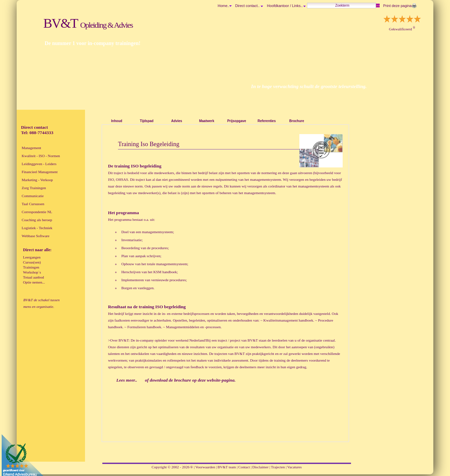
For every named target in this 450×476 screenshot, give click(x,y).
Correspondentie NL (37, 212)
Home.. (223, 6)
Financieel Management (40, 172)
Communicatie (33, 196)
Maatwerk (207, 121)
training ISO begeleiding (162, 307)
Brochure (297, 121)
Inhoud (116, 121)
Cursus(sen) (32, 262)
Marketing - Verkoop (37, 180)
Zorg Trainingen (34, 188)
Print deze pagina (397, 6)
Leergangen (32, 257)
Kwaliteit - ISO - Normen (41, 156)
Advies (177, 121)
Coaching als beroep (37, 220)
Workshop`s (32, 272)
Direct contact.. (249, 6)
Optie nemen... (34, 282)
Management (31, 148)
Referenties (267, 121)
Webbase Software (35, 236)
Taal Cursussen (33, 204)
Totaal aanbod (33, 277)
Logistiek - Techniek (37, 228)
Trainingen (31, 267)
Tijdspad (147, 121)
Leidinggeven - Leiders (39, 164)
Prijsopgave (237, 121)
